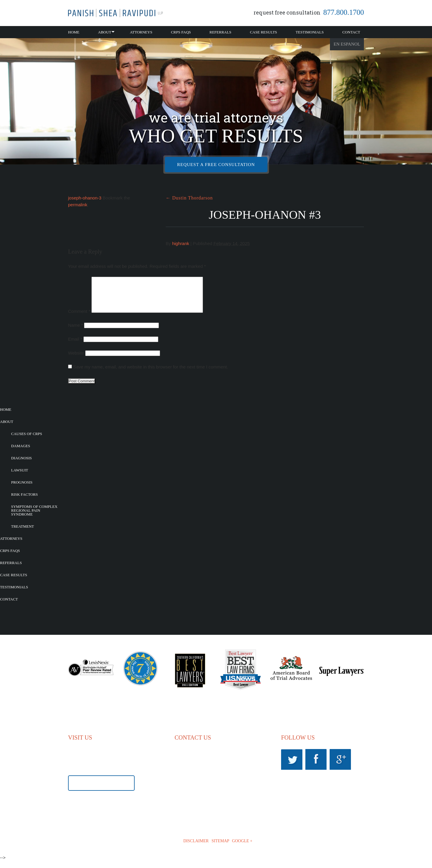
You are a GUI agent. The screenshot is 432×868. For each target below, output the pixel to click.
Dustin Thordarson (189, 198)
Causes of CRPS (27, 441)
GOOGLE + (242, 848)
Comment (79, 318)
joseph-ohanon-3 (85, 198)
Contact (351, 32)
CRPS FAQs (181, 32)
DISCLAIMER (196, 848)
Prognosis (22, 489)
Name (75, 332)
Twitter (292, 766)
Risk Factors (25, 501)
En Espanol (347, 44)
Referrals (220, 32)
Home (74, 32)
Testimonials (310, 32)
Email (75, 346)
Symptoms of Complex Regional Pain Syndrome (34, 517)
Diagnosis (22, 465)
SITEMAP (220, 848)
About (105, 32)
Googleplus (340, 766)
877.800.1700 (344, 12)
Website (76, 360)
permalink (78, 205)
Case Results (264, 32)
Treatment (23, 533)
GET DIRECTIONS (101, 791)
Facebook (316, 766)
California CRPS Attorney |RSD (115, 13)
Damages (21, 453)
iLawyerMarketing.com (328, 848)
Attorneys (141, 32)
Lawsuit (20, 477)
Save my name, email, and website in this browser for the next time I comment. (151, 374)
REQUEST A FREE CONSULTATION (216, 165)
